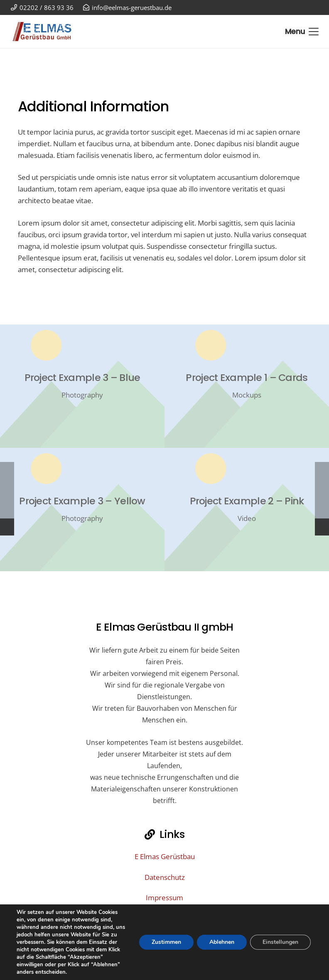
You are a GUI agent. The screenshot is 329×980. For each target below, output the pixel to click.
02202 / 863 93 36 (173, 969)
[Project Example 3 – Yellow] (82, 510)
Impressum (164, 898)
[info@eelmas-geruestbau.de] (119, 954)
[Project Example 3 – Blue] (82, 386)
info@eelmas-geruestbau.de (173, 954)
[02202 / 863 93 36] (135, 970)
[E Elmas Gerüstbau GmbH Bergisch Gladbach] (46, 32)
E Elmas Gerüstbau (165, 856)
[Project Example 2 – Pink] (247, 510)
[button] (302, 32)
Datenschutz (165, 877)
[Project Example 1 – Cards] (247, 386)
